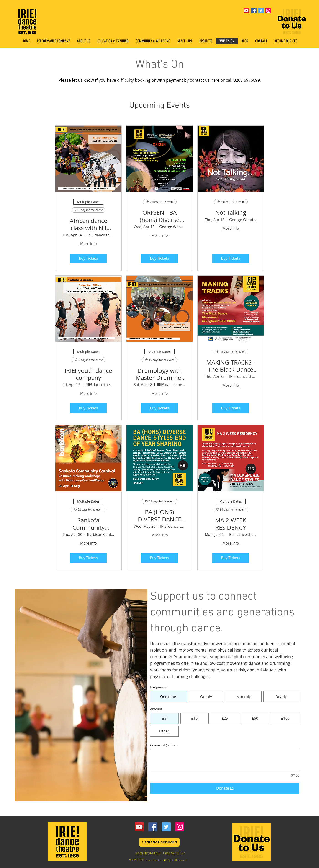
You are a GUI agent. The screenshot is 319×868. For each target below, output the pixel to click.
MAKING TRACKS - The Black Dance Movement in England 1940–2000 (231, 366)
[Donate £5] (225, 788)
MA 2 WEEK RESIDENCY (231, 524)
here (215, 80)
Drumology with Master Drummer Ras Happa (160, 374)
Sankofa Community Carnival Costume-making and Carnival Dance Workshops (89, 524)
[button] (113, 41)
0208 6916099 (247, 80)
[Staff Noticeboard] (159, 842)
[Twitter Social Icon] (261, 11)
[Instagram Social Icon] (268, 11)
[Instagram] (180, 827)
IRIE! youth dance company (88, 374)
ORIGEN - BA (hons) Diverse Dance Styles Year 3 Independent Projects (159, 216)
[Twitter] (166, 827)
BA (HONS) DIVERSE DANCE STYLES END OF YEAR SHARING (159, 516)
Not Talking (231, 212)
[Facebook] (153, 827)
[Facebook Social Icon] (254, 11)
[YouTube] (246, 11)
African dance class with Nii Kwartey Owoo (88, 224)
